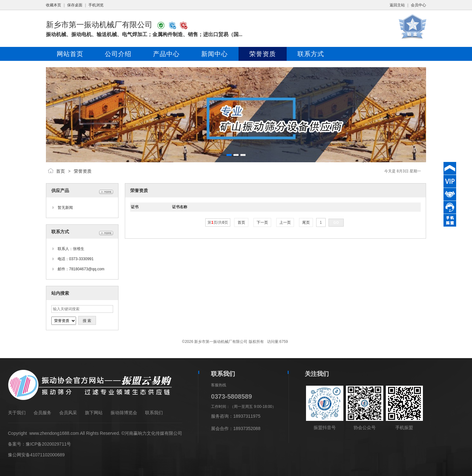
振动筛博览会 (124, 413)
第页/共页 (218, 222)
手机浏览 (96, 5)
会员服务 (42, 413)
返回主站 (397, 5)
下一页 (262, 222)
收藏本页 (54, 5)
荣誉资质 (83, 171)
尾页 (306, 222)
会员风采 (68, 413)
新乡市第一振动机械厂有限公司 (99, 25)
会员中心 (418, 5)
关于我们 (17, 413)
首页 (61, 171)
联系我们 (154, 413)
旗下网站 (94, 413)
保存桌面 (75, 5)
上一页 (285, 222)
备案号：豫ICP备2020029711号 (39, 444)
